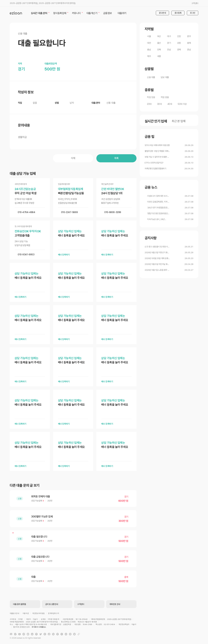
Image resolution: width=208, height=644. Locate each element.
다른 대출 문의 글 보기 (25, 485)
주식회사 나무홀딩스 (108, 625)
